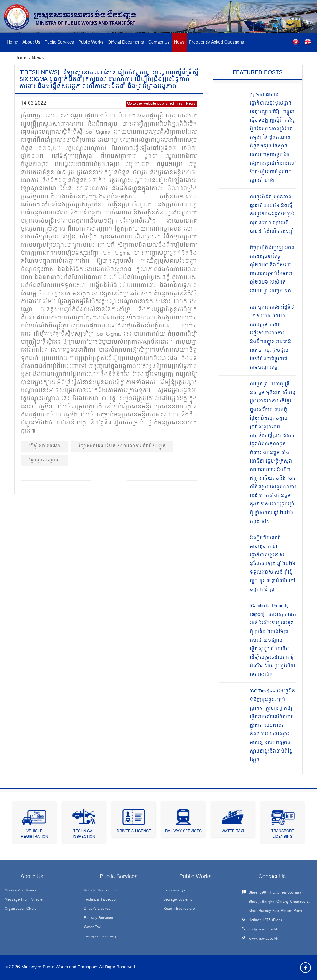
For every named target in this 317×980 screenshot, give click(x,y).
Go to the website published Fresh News (161, 104)
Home (12, 42)
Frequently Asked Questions (216, 42)
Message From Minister (24, 900)
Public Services (59, 42)
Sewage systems (178, 900)
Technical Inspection (84, 834)
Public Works (91, 42)
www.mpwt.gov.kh (263, 939)
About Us (31, 42)
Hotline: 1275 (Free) (265, 920)
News (179, 42)
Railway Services (183, 831)
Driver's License (134, 831)
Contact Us (159, 42)
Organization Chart (20, 909)
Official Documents (126, 42)
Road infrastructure (179, 909)
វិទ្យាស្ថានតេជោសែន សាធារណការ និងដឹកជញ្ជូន (122, 446)
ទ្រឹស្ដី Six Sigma (44, 446)
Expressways (174, 891)
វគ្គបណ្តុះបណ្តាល (44, 460)
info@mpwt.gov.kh (263, 930)
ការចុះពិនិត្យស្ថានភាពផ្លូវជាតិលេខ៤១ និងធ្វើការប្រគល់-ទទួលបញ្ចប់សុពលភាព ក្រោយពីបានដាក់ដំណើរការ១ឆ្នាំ (272, 214)
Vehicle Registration (35, 834)
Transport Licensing (283, 834)
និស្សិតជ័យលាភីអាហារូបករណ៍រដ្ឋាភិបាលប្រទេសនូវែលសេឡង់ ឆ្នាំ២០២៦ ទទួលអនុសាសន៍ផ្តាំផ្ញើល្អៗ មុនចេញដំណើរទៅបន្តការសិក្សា (273, 564)
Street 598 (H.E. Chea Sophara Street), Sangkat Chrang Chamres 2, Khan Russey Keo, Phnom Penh (279, 902)
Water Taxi (233, 831)
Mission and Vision (20, 891)
